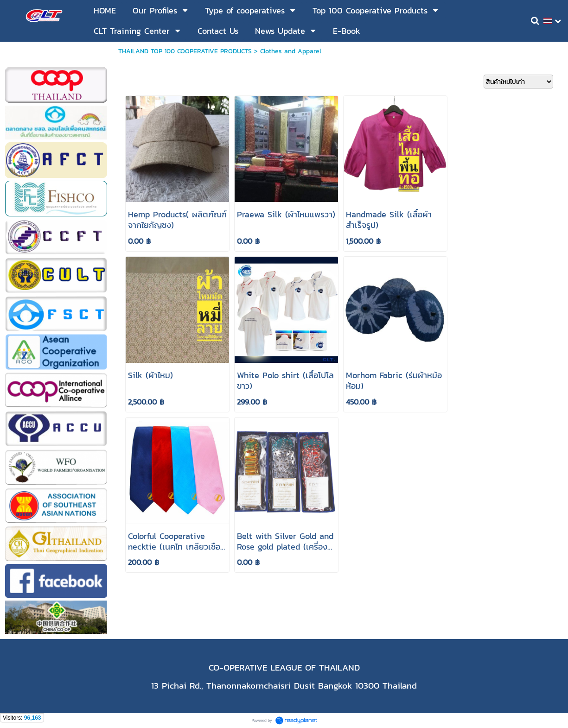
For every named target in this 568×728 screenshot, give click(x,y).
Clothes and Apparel (291, 51)
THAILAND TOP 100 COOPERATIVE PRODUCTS (185, 51)
